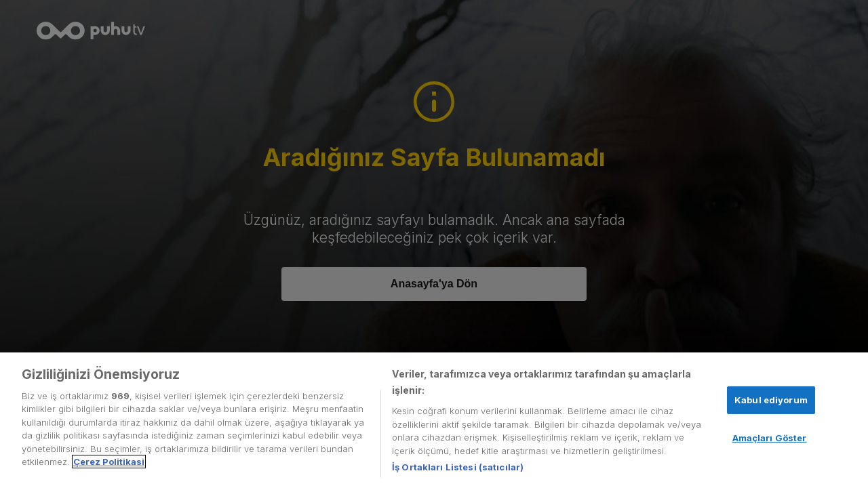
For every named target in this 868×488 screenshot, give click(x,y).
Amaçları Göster (770, 438)
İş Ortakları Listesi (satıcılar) (458, 467)
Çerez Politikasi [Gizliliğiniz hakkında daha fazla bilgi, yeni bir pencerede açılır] (109, 462)
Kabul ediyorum (771, 400)
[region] (434, 420)
